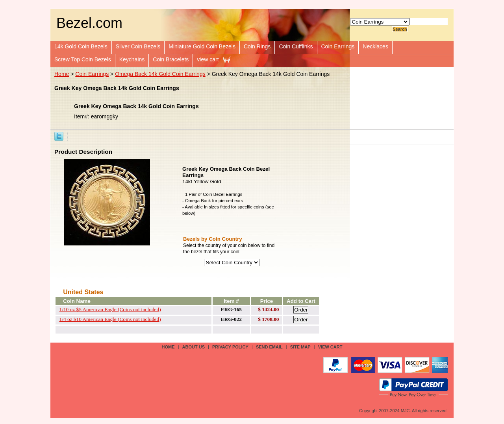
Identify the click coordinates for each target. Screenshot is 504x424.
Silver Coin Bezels (138, 46)
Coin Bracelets (171, 59)
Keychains (132, 59)
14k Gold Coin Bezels (81, 46)
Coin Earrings (338, 46)
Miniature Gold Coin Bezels (202, 46)
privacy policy (230, 347)
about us (194, 347)
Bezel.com (89, 23)
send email (269, 347)
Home (62, 74)
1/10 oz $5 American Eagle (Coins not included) (110, 309)
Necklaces (375, 46)
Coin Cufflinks (296, 46)
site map (300, 347)
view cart (208, 59)
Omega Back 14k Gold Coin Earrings (160, 74)
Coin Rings (257, 46)
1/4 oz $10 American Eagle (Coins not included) (110, 319)
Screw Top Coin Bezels (83, 59)
